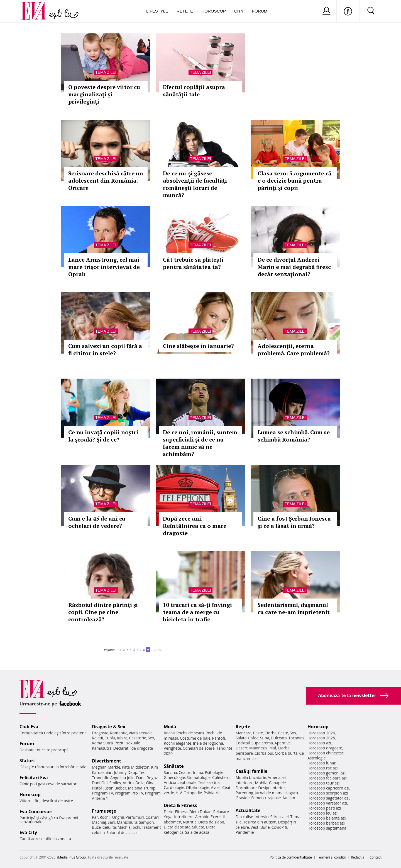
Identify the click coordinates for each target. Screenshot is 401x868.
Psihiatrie (212, 793)
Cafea (253, 738)
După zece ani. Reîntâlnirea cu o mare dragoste (195, 526)
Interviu (262, 817)
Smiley (115, 783)
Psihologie (214, 772)
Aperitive (283, 743)
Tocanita (296, 738)
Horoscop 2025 (321, 738)
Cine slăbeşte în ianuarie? (198, 346)
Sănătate (174, 766)
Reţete (243, 727)
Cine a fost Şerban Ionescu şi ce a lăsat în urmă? (294, 522)
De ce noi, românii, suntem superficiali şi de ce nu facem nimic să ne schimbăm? (200, 443)
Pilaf (272, 748)
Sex (151, 738)
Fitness (181, 812)
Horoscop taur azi (323, 783)
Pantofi (219, 738)
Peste (283, 733)
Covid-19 (279, 827)
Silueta (198, 827)
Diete (168, 812)
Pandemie (245, 832)
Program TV (102, 793)
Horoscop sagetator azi (328, 798)
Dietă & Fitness (180, 805)
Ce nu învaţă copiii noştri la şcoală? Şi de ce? (103, 436)
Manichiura (127, 822)
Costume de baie (195, 738)
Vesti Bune (260, 827)
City (239, 11)
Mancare (244, 733)
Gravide (243, 798)
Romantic (119, 733)
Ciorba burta (286, 753)
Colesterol (221, 777)
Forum (260, 11)
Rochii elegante (178, 743)
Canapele (277, 783)
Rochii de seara (190, 733)
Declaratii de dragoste (133, 748)
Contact (376, 857)
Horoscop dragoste (325, 748)
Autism (289, 798)
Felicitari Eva (34, 778)
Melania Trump (142, 788)
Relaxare (221, 812)
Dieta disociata (177, 827)
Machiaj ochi (129, 827)
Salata (241, 738)
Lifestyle (157, 11)
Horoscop (214, 11)
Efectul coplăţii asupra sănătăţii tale (194, 91)
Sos (293, 733)
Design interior (272, 788)
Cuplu (110, 738)
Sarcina (170, 772)
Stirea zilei (279, 817)
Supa (265, 738)
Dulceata (279, 738)
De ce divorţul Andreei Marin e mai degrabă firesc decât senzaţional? (294, 267)
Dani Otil (100, 783)
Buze (96, 827)
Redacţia (358, 857)
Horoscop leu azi (322, 813)
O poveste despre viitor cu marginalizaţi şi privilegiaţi (104, 94)
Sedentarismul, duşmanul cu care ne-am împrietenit (294, 608)
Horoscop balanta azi (327, 818)
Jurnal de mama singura (276, 793)
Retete (185, 11)
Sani (111, 822)
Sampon (146, 822)
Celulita (109, 827)
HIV (179, 793)
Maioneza (258, 748)
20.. (160, 650)
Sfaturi (27, 761)
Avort (216, 787)
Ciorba (271, 733)
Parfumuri (135, 817)
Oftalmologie (198, 787)
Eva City (28, 832)
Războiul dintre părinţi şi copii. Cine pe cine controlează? (103, 612)
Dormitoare (246, 788)
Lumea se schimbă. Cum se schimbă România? (294, 436)
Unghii (118, 817)
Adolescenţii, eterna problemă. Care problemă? (294, 350)
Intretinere (184, 817)
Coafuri (152, 817)
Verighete (172, 748)
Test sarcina (209, 782)
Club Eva (29, 727)
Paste (258, 733)
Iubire (122, 738)
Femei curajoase (266, 798)
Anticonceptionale (180, 782)
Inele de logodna (208, 743)
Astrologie (317, 758)
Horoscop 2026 (321, 733)
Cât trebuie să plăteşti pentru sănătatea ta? (193, 263)
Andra (128, 783)
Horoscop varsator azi (327, 803)
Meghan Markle (106, 767)
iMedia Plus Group (71, 857)
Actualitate (248, 810)
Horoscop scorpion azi (328, 793)
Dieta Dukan (200, 812)
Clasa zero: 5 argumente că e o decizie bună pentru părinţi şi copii (294, 181)
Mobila (261, 783)
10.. (153, 650)
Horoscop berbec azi (326, 823)
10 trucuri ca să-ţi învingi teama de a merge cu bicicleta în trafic (197, 612)
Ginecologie (174, 777)
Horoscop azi (319, 743)
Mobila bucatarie (251, 777)
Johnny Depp (126, 772)
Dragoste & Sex (109, 727)
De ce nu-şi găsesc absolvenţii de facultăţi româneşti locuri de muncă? (195, 184)
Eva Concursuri (36, 811)
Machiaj (99, 822)
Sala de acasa (197, 832)
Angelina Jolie (122, 778)
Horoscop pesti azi (324, 808)
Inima (198, 772)
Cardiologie (174, 787)
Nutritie (190, 822)
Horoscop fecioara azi (327, 778)
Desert (242, 748)
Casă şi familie (251, 771)
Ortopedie (193, 793)
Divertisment (107, 761)
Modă (170, 727)
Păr (95, 817)
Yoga (168, 817)
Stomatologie (199, 777)
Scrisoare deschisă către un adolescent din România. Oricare (106, 181)
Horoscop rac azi (323, 768)
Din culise (244, 817)
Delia (140, 783)
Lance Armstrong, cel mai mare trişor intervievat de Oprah (104, 267)
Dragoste (100, 733)
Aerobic (202, 817)
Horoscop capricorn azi (328, 788)
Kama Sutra (102, 743)
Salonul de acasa (122, 833)
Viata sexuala (141, 733)
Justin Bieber (115, 788)
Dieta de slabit (211, 822)
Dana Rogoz (147, 778)
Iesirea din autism (260, 822)
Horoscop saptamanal (327, 828)
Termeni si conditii (332, 857)
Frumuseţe (104, 811)
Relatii (97, 738)
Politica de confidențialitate (291, 857)
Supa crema (262, 743)
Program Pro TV (129, 793)
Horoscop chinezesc (326, 753)
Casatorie (138, 738)
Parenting (244, 793)
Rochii (105, 817)
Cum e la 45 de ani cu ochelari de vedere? (97, 522)
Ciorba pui (264, 753)
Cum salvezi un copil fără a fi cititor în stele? (105, 350)
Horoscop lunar (321, 763)
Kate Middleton (136, 767)
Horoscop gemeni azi (327, 773)
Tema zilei (106, 72)
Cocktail (243, 743)
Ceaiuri (185, 772)
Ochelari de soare (199, 748)
